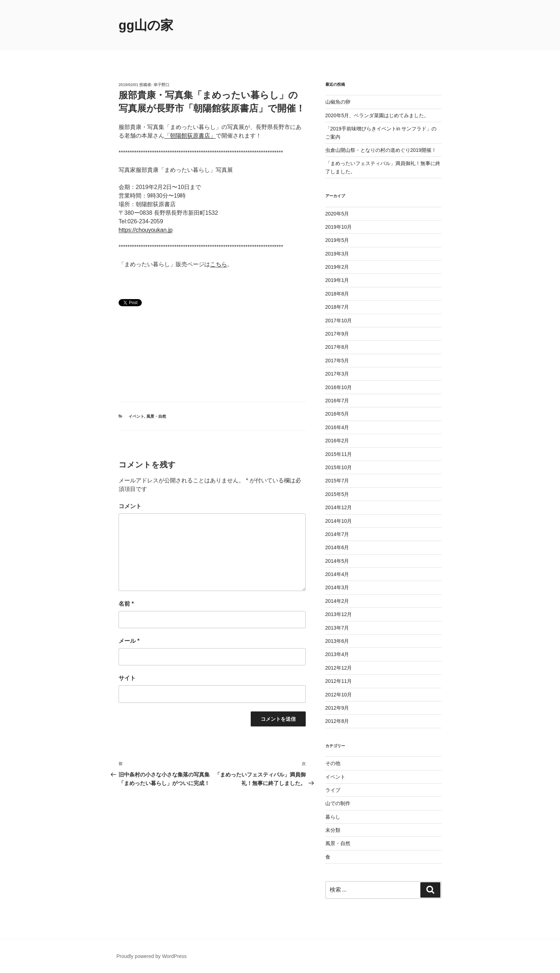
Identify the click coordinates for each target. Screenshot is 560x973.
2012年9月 (337, 708)
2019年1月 (337, 280)
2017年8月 (337, 347)
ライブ (333, 790)
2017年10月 (339, 321)
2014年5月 (337, 561)
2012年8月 (337, 721)
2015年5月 (337, 494)
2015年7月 (337, 481)
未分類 (333, 830)
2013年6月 (337, 641)
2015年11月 (339, 454)
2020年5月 (337, 214)
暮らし (333, 817)
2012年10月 (339, 695)
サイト (127, 678)
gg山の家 (146, 25)
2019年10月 (339, 227)
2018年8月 (337, 294)
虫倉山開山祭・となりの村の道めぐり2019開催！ (381, 150)
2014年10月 (339, 521)
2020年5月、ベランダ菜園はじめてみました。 (377, 115)
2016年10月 (339, 387)
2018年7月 (337, 307)
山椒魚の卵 (338, 102)
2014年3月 (337, 587)
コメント (130, 506)
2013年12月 (339, 614)
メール (129, 641)
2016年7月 (337, 401)
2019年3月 (337, 254)
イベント (136, 416)
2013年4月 (337, 654)
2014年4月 (337, 574)
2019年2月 (337, 267)
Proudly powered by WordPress (152, 956)
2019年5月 (337, 240)
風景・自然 (156, 416)
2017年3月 (337, 374)
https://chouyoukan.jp (146, 230)
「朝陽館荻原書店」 (190, 136)
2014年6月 (337, 547)
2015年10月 (339, 467)
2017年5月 (337, 361)
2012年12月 (339, 668)
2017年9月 (337, 334)
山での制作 (338, 803)
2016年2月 (337, 441)
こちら (219, 264)
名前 (126, 604)
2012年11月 (339, 681)
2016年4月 (337, 427)
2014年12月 (339, 507)
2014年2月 (337, 601)
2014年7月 (337, 534)
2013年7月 (337, 628)
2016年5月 (337, 414)
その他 (333, 763)
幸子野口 (161, 85)
